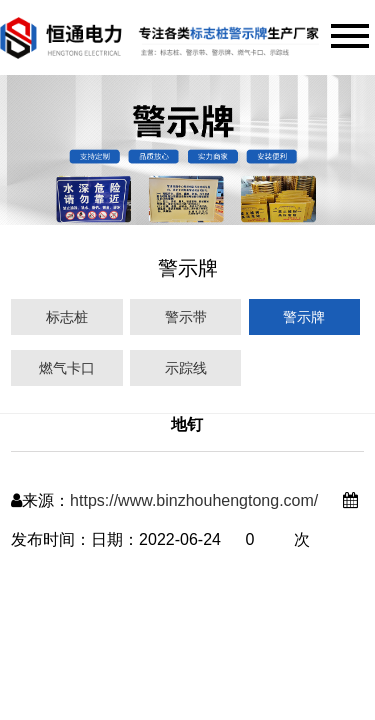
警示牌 (304, 317)
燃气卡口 (67, 368)
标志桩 (67, 317)
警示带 (186, 317)
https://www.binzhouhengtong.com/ (194, 500)
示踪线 (186, 368)
